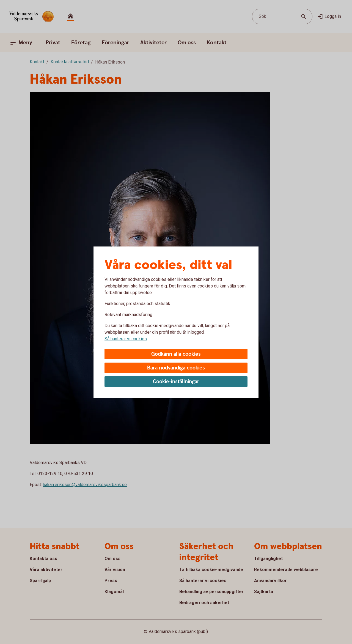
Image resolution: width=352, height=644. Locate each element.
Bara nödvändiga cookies (176, 368)
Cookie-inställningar (176, 382)
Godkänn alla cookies (176, 354)
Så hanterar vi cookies (126, 339)
